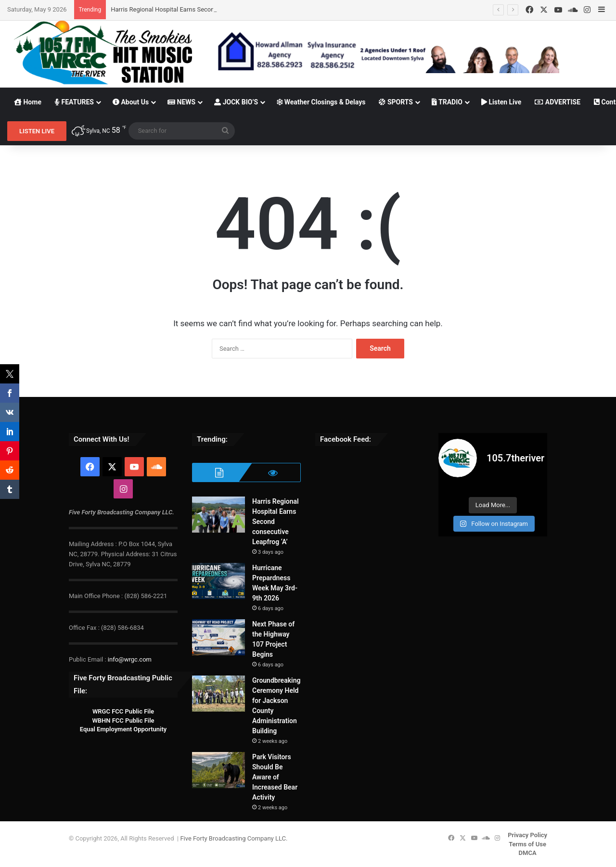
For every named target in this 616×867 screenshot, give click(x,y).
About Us (131, 102)
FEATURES (74, 102)
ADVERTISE (558, 102)
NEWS (181, 102)
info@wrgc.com (130, 659)
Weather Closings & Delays (321, 102)
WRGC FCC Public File (123, 711)
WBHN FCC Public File (123, 720)
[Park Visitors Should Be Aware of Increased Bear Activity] (218, 770)
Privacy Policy (527, 835)
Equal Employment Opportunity (123, 729)
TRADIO (447, 102)
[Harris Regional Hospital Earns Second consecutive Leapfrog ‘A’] (218, 515)
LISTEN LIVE (37, 131)
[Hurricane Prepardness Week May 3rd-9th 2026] (218, 581)
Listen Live (501, 102)
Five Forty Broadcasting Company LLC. (234, 838)
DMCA (528, 853)
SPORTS (396, 102)
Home (28, 102)
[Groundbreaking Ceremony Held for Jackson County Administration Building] (218, 694)
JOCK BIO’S (236, 102)
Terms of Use (527, 844)
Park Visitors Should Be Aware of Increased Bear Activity (275, 777)
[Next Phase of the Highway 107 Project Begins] (218, 637)
